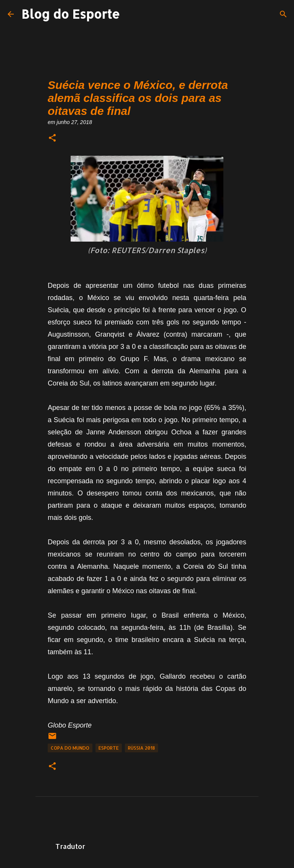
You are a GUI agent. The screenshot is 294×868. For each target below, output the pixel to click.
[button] (52, 138)
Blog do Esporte (71, 14)
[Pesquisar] (283, 14)
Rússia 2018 (141, 748)
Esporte (109, 748)
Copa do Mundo (70, 748)
